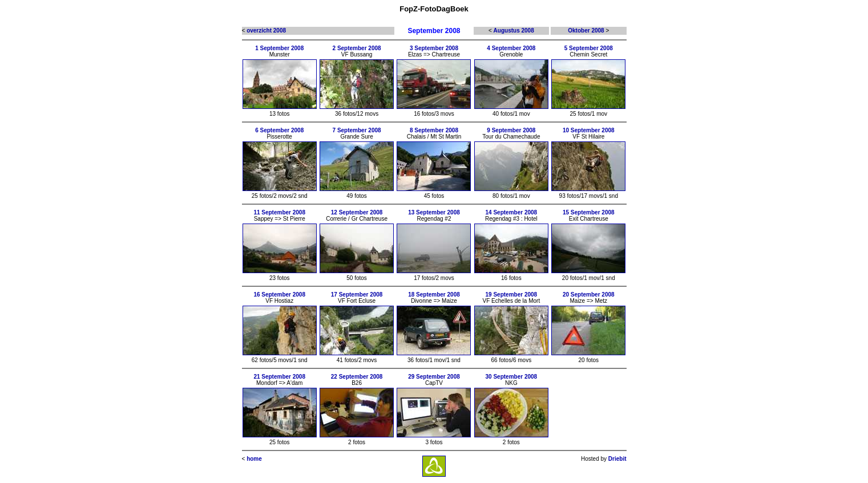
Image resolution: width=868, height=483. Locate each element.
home (254, 459)
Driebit (617, 459)
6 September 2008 (279, 130)
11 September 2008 (279, 212)
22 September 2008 (357, 377)
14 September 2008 (512, 212)
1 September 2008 (279, 48)
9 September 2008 (511, 130)
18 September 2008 (434, 295)
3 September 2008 (434, 48)
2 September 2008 (357, 48)
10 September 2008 (589, 130)
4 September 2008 (511, 48)
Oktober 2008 (586, 31)
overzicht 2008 (266, 31)
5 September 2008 (589, 48)
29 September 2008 (434, 377)
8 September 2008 (434, 130)
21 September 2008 (279, 377)
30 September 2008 (512, 377)
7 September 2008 (357, 130)
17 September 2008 (357, 295)
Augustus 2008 (514, 31)
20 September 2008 (589, 295)
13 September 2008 (434, 212)
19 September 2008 (512, 295)
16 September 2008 (279, 295)
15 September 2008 (589, 212)
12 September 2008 (357, 212)
